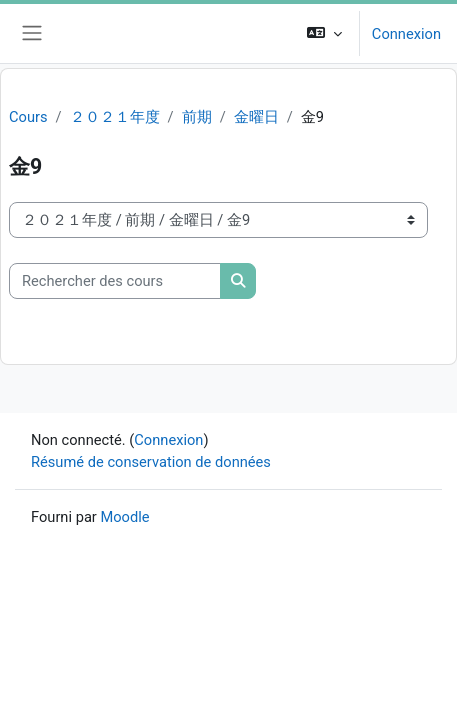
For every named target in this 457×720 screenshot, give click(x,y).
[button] (324, 33)
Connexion (406, 34)
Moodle (124, 517)
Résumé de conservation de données (151, 462)
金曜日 (256, 117)
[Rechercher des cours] (115, 281)
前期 (197, 117)
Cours (28, 117)
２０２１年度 (115, 117)
